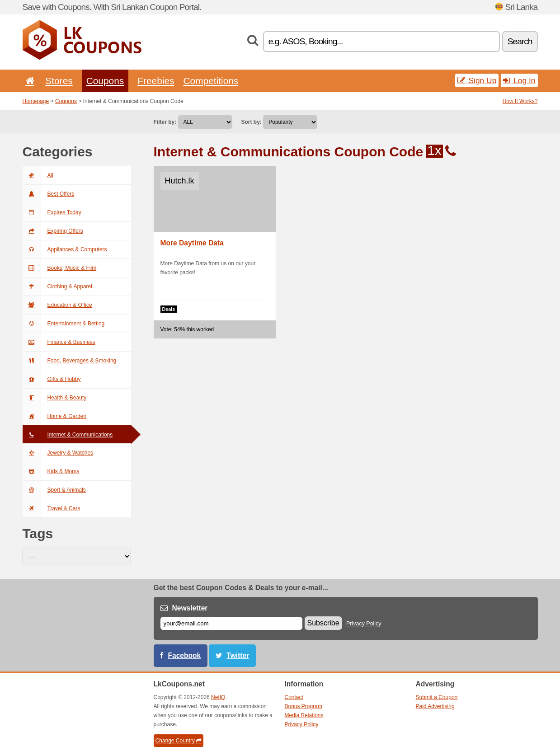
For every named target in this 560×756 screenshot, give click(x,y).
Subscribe (323, 623)
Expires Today (52, 212)
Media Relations (304, 715)
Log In (519, 80)
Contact (294, 697)
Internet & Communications (68, 435)
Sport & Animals (54, 490)
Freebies (156, 81)
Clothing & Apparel (57, 286)
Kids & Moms (51, 471)
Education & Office (57, 305)
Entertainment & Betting (64, 324)
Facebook (185, 655)
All (38, 175)
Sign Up (477, 80)
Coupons (105, 81)
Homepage (36, 101)
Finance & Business (59, 342)
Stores (59, 81)
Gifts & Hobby (52, 379)
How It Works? (520, 101)
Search (520, 41)
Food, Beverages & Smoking (70, 361)
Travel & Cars (52, 508)
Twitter (238, 655)
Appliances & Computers (65, 249)
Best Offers (49, 194)
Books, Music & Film (60, 268)
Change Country (179, 741)
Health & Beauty (55, 398)
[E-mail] (231, 623)
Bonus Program (304, 706)
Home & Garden (55, 416)
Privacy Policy (364, 624)
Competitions (211, 81)
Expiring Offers (53, 231)
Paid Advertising (435, 706)
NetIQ (218, 697)
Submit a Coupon (437, 697)
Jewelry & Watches (58, 453)
